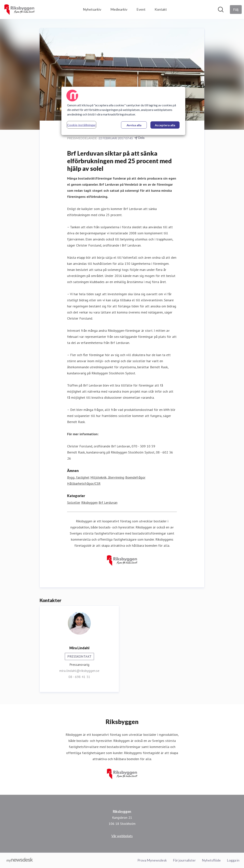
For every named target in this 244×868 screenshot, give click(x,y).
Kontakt (161, 9)
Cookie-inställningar (81, 125)
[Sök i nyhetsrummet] (221, 10)
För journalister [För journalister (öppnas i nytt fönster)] (184, 860)
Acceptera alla (165, 125)
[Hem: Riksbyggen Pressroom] (19, 10)
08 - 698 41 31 (79, 677)
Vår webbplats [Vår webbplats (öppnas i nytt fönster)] (122, 836)
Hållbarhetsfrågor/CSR (84, 483)
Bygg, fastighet (78, 477)
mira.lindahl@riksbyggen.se (79, 671)
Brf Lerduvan (108, 502)
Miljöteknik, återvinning (107, 477)
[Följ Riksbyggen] (236, 10)
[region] (123, 111)
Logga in (233, 860)
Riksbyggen (89, 502)
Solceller (74, 502)
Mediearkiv (119, 9)
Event (141, 9)
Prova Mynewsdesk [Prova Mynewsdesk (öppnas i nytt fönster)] (152, 860)
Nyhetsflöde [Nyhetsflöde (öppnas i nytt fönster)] (211, 860)
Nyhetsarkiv (92, 9)
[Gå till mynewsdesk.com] (20, 860)
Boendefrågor (135, 477)
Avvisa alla (134, 125)
